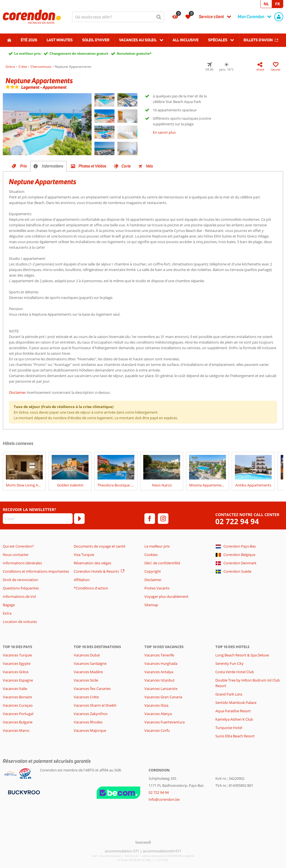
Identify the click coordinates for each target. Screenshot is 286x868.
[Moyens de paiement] (23, 792)
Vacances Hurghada (161, 663)
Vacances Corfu (157, 730)
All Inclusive (186, 40)
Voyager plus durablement (166, 596)
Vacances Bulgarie (18, 722)
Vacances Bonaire (17, 697)
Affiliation (82, 580)
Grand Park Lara (229, 694)
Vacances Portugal (18, 714)
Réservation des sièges (92, 563)
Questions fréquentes (21, 588)
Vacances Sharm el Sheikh (95, 705)
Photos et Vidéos (92, 166)
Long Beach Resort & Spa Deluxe (242, 655)
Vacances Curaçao (18, 705)
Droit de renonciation (21, 580)
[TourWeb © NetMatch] (143, 842)
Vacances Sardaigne (90, 663)
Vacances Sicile (86, 680)
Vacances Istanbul (159, 680)
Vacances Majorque (90, 730)
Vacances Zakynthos (91, 714)
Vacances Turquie (17, 655)
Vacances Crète (86, 697)
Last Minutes (60, 40)
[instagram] (163, 519)
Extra (7, 613)
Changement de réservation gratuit (79, 53)
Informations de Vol (19, 596)
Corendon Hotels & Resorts (96, 571)
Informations (53, 166)
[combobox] (118, 17)
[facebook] (150, 519)
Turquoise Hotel (229, 728)
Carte (126, 166)
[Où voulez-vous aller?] (118, 17)
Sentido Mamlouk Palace (236, 702)
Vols (149, 166)
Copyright (153, 571)
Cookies (151, 555)
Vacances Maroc (16, 730)
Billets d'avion (258, 40)
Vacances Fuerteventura (165, 722)
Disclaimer (17, 392)
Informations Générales (22, 563)
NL (266, 4)
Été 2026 (29, 40)
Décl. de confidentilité (162, 563)
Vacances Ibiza (156, 705)
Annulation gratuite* (134, 53)
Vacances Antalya (159, 672)
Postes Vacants (157, 588)
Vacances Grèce (16, 672)
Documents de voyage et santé (99, 546)
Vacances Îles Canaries (92, 689)
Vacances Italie (15, 689)
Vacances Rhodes (88, 722)
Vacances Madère (88, 672)
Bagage (9, 605)
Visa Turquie (84, 555)
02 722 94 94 (237, 521)
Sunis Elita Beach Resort (235, 736)
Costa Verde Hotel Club (235, 672)
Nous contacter (16, 555)
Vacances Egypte (17, 663)
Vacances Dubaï (87, 655)
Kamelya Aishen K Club (234, 719)
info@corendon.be (164, 799)
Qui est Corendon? (18, 546)
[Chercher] (159, 17)
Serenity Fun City (229, 663)
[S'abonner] (79, 519)
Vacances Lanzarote (161, 689)
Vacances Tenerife (159, 655)
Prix (23, 166)
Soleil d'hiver (96, 40)
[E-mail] (38, 519)
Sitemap (151, 605)
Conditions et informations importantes (36, 571)
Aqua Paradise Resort (233, 711)
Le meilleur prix (28, 53)
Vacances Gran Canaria (163, 697)
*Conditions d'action (91, 588)
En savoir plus (164, 132)
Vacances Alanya (158, 714)
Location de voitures (20, 622)
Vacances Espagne (18, 680)
